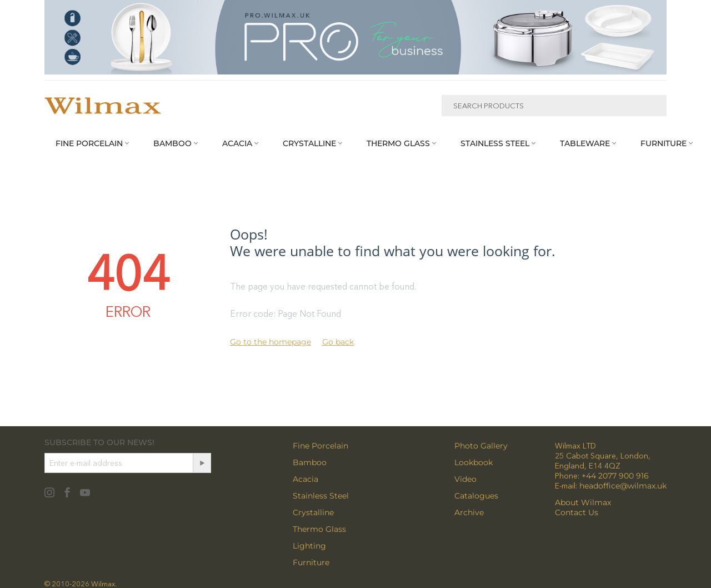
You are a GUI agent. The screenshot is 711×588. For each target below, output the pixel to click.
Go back (338, 342)
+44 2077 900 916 (615, 476)
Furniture (311, 562)
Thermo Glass (319, 529)
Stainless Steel (321, 496)
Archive (469, 512)
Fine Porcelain (321, 446)
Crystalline (313, 512)
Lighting (309, 546)
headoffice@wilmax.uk (623, 486)
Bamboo (310, 462)
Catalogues (476, 496)
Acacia (306, 479)
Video (465, 479)
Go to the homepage (271, 342)
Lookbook (474, 462)
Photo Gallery (481, 446)
